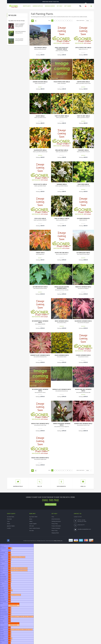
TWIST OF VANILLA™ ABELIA (62, 219)
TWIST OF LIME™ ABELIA (83, 116)
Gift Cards (32, 526)
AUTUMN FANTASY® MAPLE (40, 287)
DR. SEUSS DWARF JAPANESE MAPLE (40, 390)
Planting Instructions (56, 521)
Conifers (9, 528)
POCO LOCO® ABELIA (40, 219)
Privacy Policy (55, 524)
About (31, 519)
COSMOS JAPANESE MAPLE (83, 355)
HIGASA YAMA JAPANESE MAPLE (40, 458)
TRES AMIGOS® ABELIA (40, 48)
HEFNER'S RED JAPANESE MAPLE (83, 424)
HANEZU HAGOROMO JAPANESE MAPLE (62, 424)
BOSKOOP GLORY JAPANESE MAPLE (40, 355)
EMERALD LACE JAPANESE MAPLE (62, 389)
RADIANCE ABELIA (62, 184)
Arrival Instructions (56, 519)
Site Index (32, 531)
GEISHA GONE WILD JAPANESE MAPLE (83, 390)
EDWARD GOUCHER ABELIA (40, 82)
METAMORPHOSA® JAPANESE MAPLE (40, 322)
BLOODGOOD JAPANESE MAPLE (83, 321)
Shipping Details (55, 533)
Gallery (31, 521)
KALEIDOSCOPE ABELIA (40, 150)
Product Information (56, 526)
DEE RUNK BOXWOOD (20, 31)
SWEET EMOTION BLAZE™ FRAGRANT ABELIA (62, 48)
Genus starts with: (80, 21)
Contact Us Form (78, 517)
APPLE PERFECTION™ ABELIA (83, 48)
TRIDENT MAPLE (40, 253)
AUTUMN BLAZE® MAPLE (83, 253)
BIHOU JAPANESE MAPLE (62, 321)
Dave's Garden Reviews (35, 528)
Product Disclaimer (56, 528)
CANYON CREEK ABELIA (83, 82)
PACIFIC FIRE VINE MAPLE (62, 253)
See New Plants (11, 517)
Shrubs (9, 524)
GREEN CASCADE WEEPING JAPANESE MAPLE (62, 288)
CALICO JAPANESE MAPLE (62, 355)
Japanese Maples (11, 526)
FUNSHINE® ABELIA (83, 150)
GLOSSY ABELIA (40, 116)
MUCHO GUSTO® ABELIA (40, 184)
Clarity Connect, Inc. (58, 541)
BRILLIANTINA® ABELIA (62, 150)
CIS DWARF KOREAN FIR (83, 219)
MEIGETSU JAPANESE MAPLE (83, 287)
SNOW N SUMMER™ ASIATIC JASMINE (20, 25)
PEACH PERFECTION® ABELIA (62, 82)
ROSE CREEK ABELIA (83, 184)
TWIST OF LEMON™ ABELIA (62, 116)
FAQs (53, 517)
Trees (8, 521)
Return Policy (55, 531)
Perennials (9, 519)
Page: (49, 21)
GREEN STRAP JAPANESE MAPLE (40, 424)
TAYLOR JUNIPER (19, 39)
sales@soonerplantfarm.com (84, 529)
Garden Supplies (33, 524)
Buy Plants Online (33, 517)
